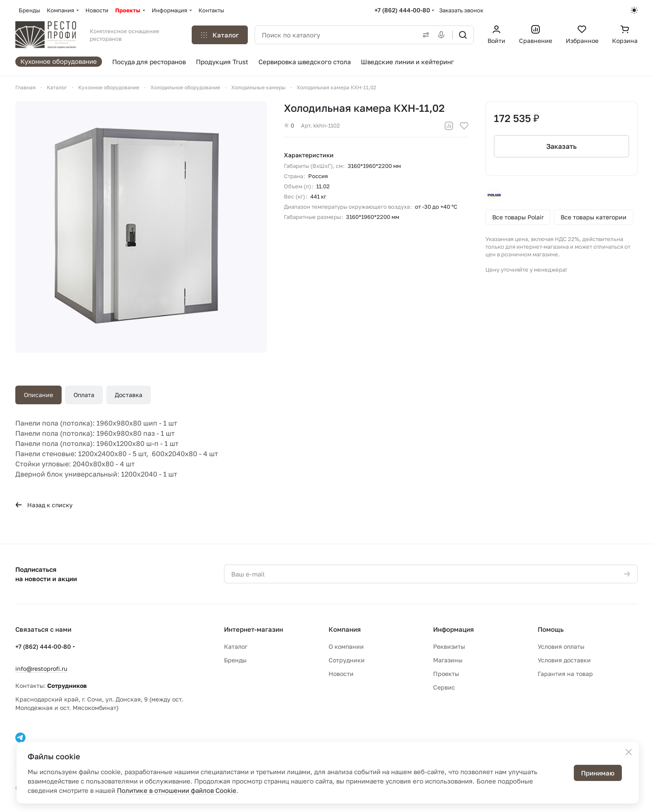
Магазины (448, 660)
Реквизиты (449, 646)
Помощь (551, 629)
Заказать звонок (461, 10)
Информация (454, 629)
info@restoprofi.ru (41, 669)
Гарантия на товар (565, 674)
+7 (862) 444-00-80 (402, 10)
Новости (341, 674)
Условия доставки (564, 660)
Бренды (235, 660)
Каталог (236, 646)
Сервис (444, 687)
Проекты (446, 674)
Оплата (84, 395)
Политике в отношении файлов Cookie (177, 790)
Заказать (561, 146)
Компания (345, 629)
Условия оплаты (561, 646)
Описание (38, 395)
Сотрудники (347, 660)
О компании (346, 646)
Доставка (129, 395)
